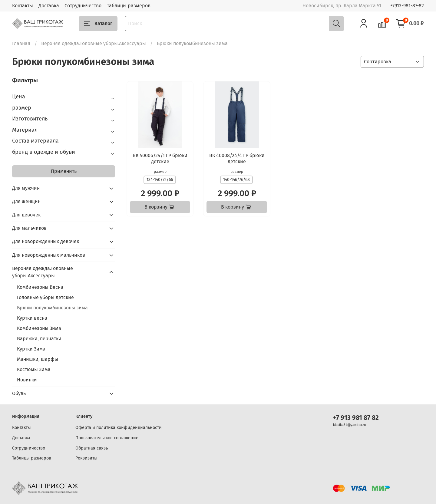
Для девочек (26, 215)
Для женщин (26, 201)
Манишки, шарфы (38, 359)
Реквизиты (86, 458)
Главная (21, 43)
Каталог (98, 24)
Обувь (19, 393)
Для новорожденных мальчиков (49, 255)
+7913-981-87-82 (407, 6)
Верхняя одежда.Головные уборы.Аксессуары (94, 43)
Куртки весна (32, 318)
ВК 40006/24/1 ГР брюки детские (160, 158)
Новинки (27, 380)
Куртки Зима (31, 349)
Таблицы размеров (129, 6)
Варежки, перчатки (39, 339)
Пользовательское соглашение (107, 438)
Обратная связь (92, 448)
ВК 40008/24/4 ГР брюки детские (237, 158)
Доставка (49, 6)
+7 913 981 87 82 (356, 418)
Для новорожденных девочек (46, 241)
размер (160, 172)
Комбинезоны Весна (40, 287)
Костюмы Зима (34, 369)
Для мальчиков (29, 228)
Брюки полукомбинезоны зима (52, 308)
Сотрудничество (83, 6)
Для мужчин (26, 188)
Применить (64, 171)
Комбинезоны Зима (39, 328)
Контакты (23, 6)
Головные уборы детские (45, 297)
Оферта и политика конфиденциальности (119, 428)
